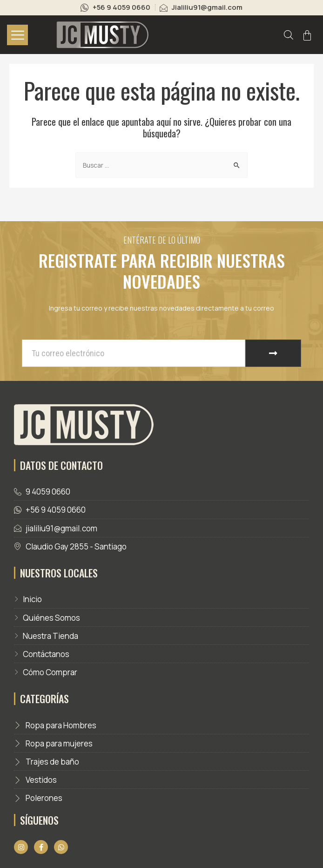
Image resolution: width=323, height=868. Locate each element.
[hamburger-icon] (17, 35)
